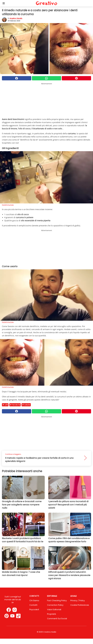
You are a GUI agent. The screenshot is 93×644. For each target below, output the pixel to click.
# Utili (5, 405)
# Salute (26, 405)
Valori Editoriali (54, 610)
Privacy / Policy (78, 600)
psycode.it (34, 610)
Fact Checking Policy (57, 600)
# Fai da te (15, 405)
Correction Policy (55, 605)
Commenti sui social (57, 619)
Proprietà (51, 614)
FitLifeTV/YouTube (8, 205)
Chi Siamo (34, 600)
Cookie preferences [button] (80, 605)
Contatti (33, 605)
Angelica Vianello (16, 18)
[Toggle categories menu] (4, 3)
